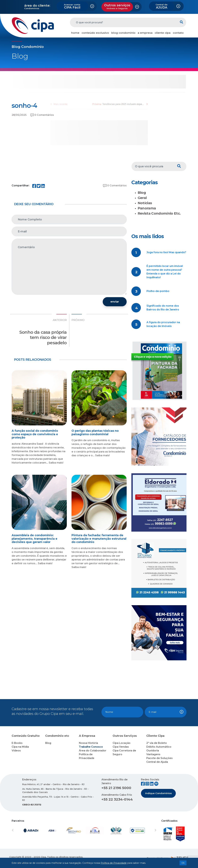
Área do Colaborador (93, 751)
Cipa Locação (122, 743)
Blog (142, 193)
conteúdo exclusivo (95, 33)
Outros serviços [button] (117, 6)
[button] (23, 831)
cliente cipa (163, 33)
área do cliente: (37, 6)
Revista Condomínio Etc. (159, 213)
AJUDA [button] (162, 6)
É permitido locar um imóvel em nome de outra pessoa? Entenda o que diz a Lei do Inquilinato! (165, 272)
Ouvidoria (153, 751)
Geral (142, 198)
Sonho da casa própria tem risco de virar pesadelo (43, 337)
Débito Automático (159, 747)
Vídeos (16, 751)
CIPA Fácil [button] (72, 6)
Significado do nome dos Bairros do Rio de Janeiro (163, 308)
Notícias (145, 203)
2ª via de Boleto (157, 743)
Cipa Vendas (121, 747)
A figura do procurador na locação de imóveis (163, 324)
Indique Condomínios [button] (158, 793)
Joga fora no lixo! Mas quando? (166, 252)
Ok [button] (183, 863)
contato (178, 33)
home (75, 33)
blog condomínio (123, 33)
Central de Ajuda (157, 762)
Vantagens (153, 754)
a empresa (145, 33)
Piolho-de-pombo (158, 291)
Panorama (147, 208)
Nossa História (88, 743)
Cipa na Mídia (20, 747)
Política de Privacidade (114, 863)
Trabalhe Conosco (91, 747)
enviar (115, 302)
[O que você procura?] (123, 22)
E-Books (17, 743)
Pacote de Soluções (159, 758)
